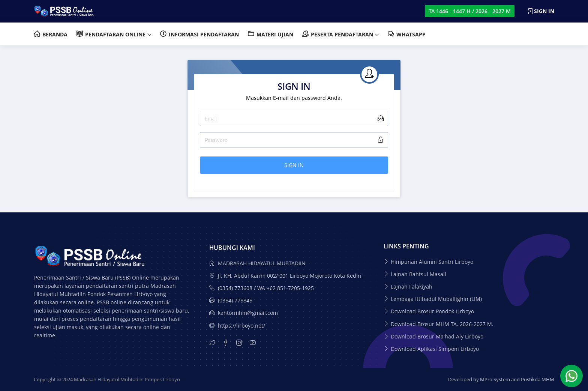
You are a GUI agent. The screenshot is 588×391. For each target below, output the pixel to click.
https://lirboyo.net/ (237, 326)
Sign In (540, 11)
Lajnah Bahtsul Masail (418, 274)
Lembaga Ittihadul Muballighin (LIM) (436, 299)
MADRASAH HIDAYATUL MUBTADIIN (257, 263)
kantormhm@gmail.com (244, 313)
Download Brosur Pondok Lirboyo (432, 311)
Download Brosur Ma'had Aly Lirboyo (437, 336)
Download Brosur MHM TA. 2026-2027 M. (442, 324)
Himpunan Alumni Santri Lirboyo (432, 262)
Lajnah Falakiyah (412, 286)
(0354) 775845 (231, 300)
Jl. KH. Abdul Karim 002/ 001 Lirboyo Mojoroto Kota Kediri (285, 276)
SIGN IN (294, 165)
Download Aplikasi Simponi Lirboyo (435, 349)
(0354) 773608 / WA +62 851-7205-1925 (262, 288)
